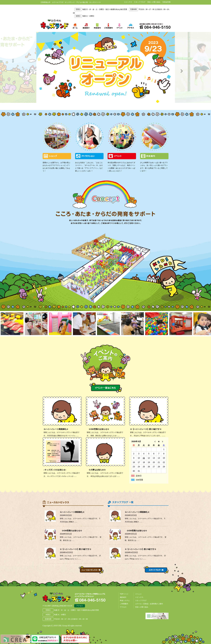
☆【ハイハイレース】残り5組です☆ (146, 429)
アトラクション (89, 156)
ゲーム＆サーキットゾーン (131, 250)
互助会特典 (166, 2)
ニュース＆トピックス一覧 (91, 570)
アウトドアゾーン (99, 244)
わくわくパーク (99, 261)
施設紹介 (123, 597)
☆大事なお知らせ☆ (96, 470)
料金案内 (154, 156)
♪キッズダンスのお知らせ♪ (55, 470)
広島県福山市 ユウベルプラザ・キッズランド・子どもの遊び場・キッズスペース (57, 597)
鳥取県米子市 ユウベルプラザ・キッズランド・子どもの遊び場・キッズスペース (55, 24)
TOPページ (124, 594)
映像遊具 (105, 284)
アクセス (80, 606)
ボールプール (110, 253)
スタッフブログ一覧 (156, 570)
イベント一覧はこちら (105, 388)
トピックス (128, 2)
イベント (122, 156)
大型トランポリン (87, 278)
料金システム (125, 601)
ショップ (57, 156)
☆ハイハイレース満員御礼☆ (56, 429)
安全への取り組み (154, 2)
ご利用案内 (124, 604)
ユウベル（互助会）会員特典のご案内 (149, 604)
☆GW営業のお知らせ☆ (98, 429)
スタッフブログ (140, 2)
